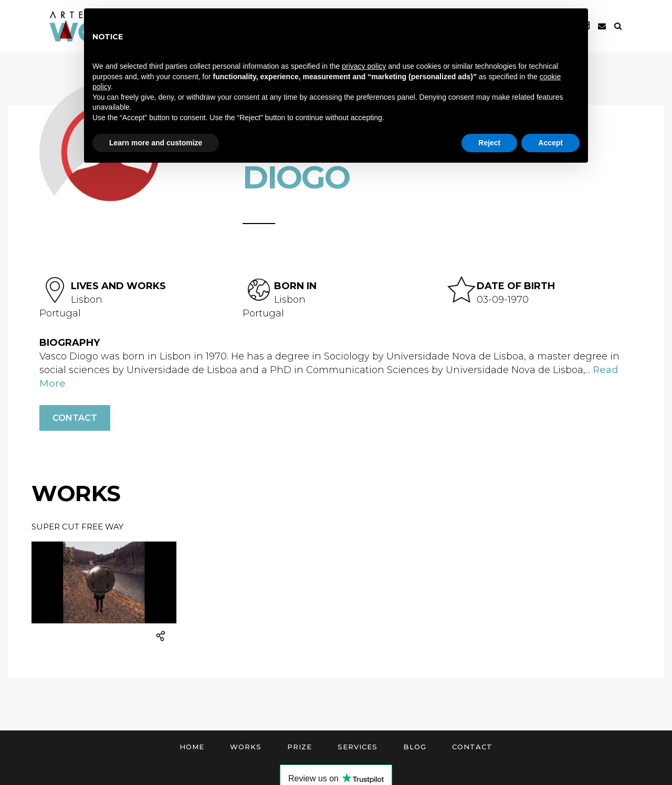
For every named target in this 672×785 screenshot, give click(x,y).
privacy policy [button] (364, 66)
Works (246, 747)
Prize (300, 747)
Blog (415, 747)
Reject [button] (489, 143)
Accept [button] (550, 143)
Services (358, 747)
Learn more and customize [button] (156, 143)
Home (192, 747)
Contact (75, 418)
